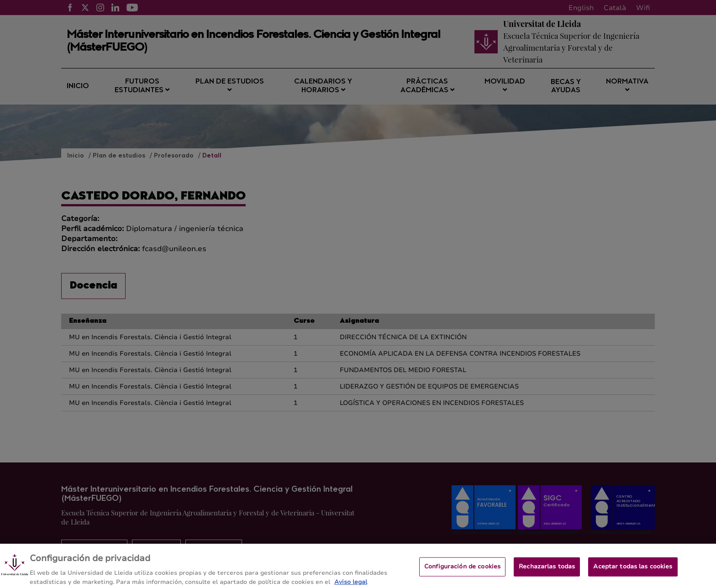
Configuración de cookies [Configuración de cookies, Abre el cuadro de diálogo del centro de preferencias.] (462, 570)
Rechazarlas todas (547, 570)
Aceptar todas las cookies (633, 570)
